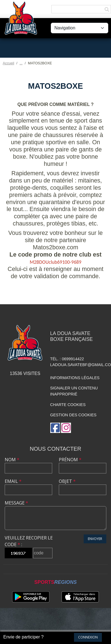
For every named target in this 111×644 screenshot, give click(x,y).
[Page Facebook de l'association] (55, 428)
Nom (12, 460)
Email (13, 481)
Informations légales (75, 378)
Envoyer (95, 539)
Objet (67, 481)
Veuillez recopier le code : (29, 541)
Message (16, 503)
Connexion (88, 637)
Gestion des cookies (73, 415)
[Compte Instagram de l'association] (66, 428)
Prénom (70, 460)
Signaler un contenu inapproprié (74, 391)
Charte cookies (68, 405)
